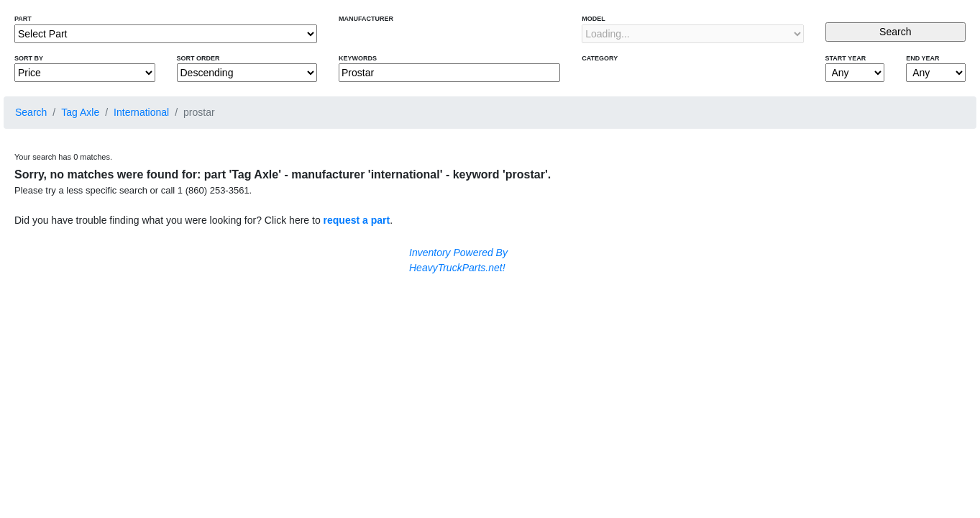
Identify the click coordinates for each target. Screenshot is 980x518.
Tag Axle (80, 112)
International (141, 112)
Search (31, 112)
